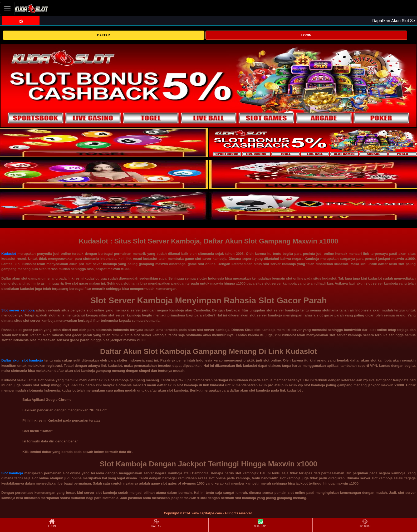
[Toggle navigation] (7, 9)
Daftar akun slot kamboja (22, 360)
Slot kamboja (12, 473)
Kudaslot (9, 254)
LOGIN (306, 35)
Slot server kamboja (18, 310)
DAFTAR (104, 35)
